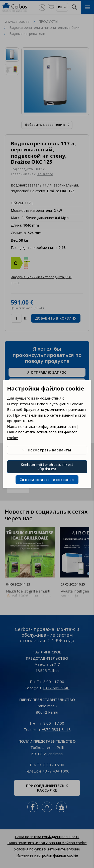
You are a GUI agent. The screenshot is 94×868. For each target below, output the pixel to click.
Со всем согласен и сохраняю (47, 480)
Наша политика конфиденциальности (41, 426)
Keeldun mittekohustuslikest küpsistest (47, 467)
